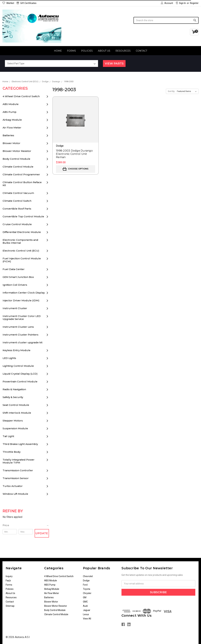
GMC (85, 602)
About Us (104, 51)
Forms (71, 51)
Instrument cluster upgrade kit (23, 342)
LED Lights (9, 358)
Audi (85, 606)
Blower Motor (11, 143)
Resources (123, 51)
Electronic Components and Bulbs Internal (20, 241)
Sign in (181, 3)
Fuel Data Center (14, 269)
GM (85, 597)
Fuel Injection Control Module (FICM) (22, 260)
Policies (87, 51)
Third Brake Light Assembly (20, 444)
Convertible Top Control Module (23, 216)
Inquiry (9, 576)
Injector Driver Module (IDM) (21, 300)
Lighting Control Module (18, 366)
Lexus (86, 614)
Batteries (8, 135)
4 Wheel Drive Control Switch (21, 96)
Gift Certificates (27, 3)
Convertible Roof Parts (17, 209)
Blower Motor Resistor (17, 151)
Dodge (86, 581)
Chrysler (87, 593)
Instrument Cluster (15, 308)
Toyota (87, 589)
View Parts (114, 63)
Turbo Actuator (13, 486)
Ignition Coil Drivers (15, 285)
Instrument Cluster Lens (18, 327)
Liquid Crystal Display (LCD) (20, 374)
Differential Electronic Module (22, 232)
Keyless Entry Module (17, 350)
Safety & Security (13, 397)
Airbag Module (12, 120)
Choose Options (76, 169)
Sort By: (171, 91)
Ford (85, 585)
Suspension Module (15, 428)
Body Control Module (16, 159)
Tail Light (8, 436)
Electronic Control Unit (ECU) (21, 251)
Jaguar (87, 610)
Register (194, 3)
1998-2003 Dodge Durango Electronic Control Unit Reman (74, 154)
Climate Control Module (18, 167)
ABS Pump (10, 112)
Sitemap (10, 606)
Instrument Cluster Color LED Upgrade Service (22, 318)
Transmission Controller (18, 470)
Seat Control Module (16, 405)
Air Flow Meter (12, 128)
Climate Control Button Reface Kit (22, 184)
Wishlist (8, 3)
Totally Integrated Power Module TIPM (19, 461)
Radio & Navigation (14, 389)
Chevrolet (88, 576)
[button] (26, 525)
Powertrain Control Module (20, 381)
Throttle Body (12, 452)
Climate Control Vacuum (18, 193)
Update (42, 533)
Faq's (8, 581)
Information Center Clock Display (24, 293)
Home (58, 51)
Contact (141, 51)
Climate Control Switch (17, 201)
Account (167, 3)
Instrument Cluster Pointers (20, 335)
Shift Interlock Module (17, 413)
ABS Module (11, 104)
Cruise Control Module (17, 224)
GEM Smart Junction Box (18, 277)
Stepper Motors (13, 421)
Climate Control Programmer (21, 174)
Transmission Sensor (16, 478)
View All (87, 619)
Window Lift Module (15, 494)
